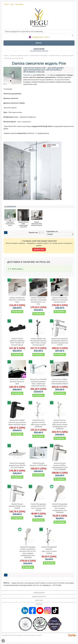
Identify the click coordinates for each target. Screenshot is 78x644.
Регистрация (19, 4)
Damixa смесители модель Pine (14, 58)
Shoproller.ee (72, 635)
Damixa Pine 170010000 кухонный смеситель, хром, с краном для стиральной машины (38, 383)
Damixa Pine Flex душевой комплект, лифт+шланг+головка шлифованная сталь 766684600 (60, 424)
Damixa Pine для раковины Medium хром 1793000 (17, 506)
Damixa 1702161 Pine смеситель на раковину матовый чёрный (60, 300)
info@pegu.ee (46, 585)
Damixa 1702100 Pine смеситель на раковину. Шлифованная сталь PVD (38, 301)
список (40, 233)
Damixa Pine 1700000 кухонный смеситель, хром (17, 382)
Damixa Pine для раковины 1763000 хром (38, 464)
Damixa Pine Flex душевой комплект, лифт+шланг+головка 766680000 (38, 423)
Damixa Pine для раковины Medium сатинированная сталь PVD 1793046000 (60, 466)
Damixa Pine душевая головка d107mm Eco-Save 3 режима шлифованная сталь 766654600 (60, 508)
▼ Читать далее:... (17, 269)
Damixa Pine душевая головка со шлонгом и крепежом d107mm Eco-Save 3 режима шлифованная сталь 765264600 (28, 552)
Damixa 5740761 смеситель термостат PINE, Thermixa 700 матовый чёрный (17, 342)
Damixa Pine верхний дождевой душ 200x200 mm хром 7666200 (17, 465)
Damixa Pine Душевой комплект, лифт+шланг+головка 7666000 (49, 550)
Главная (6, 56)
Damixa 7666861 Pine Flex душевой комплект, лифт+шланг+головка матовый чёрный (38, 342)
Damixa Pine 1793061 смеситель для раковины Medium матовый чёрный (17, 422)
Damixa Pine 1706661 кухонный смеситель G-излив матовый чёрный (60, 382)
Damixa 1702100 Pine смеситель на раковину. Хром (17, 300)
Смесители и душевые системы (19, 56)
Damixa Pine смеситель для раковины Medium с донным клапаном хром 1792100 (60, 342)
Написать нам (39, 249)
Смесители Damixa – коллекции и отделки (61, 56)
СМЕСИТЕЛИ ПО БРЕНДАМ (39, 56)
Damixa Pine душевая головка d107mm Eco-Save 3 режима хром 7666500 (38, 507)
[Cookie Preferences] (3, 641)
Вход (12, 4)
